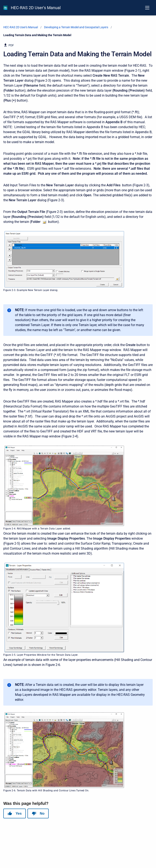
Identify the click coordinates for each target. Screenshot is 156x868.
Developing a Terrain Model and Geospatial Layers (76, 27)
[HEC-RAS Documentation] (5, 8)
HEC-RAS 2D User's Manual (36, 8)
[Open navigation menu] (147, 8)
